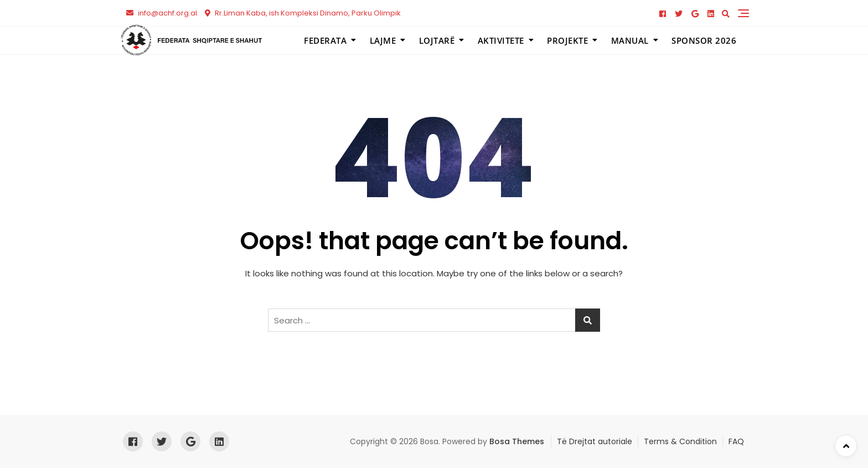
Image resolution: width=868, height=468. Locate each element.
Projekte (567, 40)
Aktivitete (501, 40)
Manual (630, 40)
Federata (325, 40)
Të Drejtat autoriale (595, 441)
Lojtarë (437, 40)
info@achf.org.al (162, 13)
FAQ (736, 441)
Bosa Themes (517, 441)
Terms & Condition (680, 441)
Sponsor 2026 (704, 40)
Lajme (383, 40)
